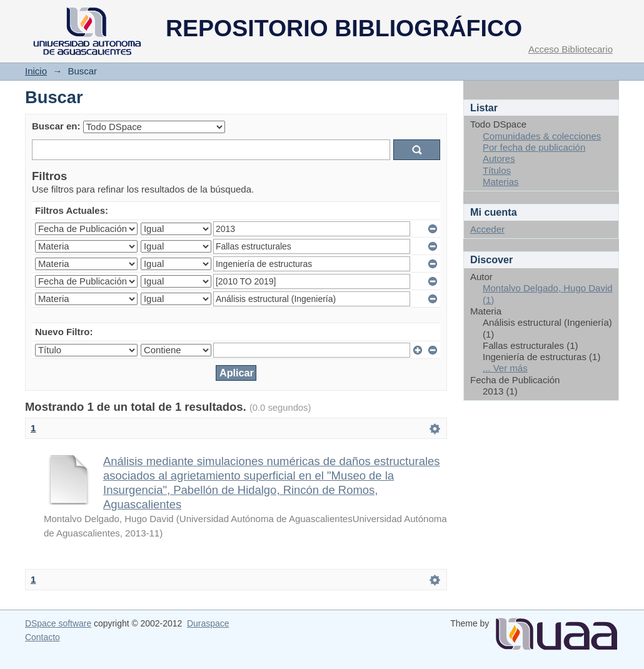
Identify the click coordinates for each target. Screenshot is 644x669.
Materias (501, 182)
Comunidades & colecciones (542, 136)
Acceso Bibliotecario (571, 49)
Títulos (497, 170)
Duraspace (208, 623)
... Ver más (505, 368)
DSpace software (58, 623)
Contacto (43, 637)
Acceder (487, 229)
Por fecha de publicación (534, 147)
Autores (499, 158)
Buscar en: (56, 126)
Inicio (36, 71)
